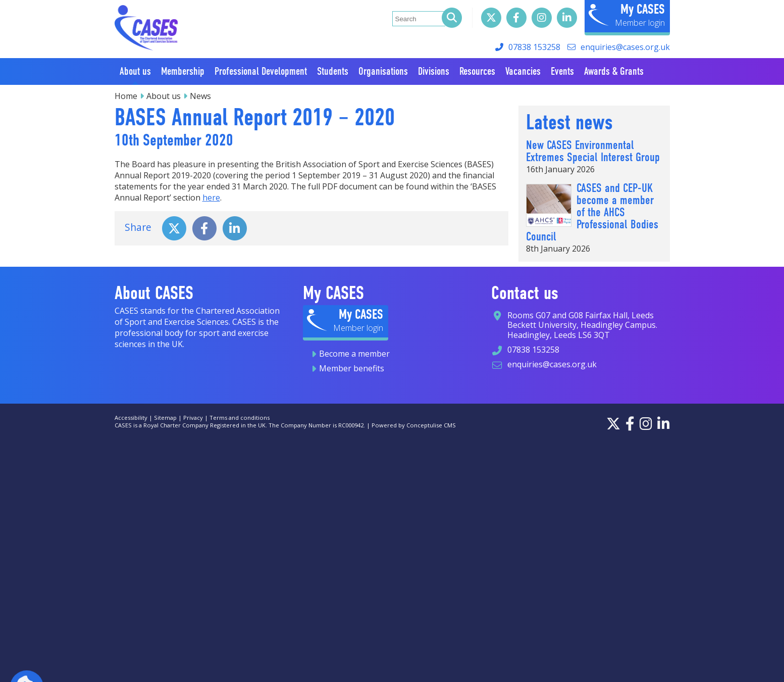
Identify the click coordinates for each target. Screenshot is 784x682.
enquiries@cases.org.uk (625, 47)
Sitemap (165, 418)
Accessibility (131, 418)
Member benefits (352, 368)
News (200, 96)
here (211, 198)
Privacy (193, 418)
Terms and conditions (240, 418)
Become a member (354, 354)
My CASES (643, 9)
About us (164, 96)
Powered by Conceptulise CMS (414, 425)
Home (126, 96)
